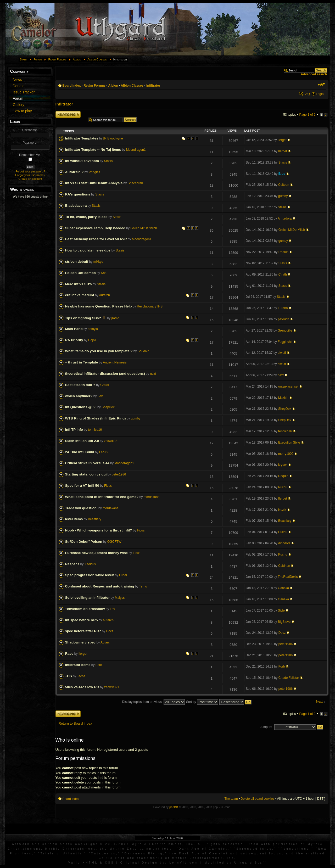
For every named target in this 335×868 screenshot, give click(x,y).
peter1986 (119, 474)
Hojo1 (92, 340)
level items (74, 519)
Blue (282, 174)
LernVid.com (184, 863)
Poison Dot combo (80, 273)
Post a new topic (68, 114)
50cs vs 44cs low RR (82, 687)
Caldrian (284, 566)
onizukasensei (288, 387)
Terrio (143, 586)
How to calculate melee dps (88, 250)
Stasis (108, 161)
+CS (69, 676)
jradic (115, 318)
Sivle (281, 611)
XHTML (90, 863)
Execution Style (289, 443)
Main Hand (74, 329)
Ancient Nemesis (115, 362)
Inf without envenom (82, 161)
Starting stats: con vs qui (86, 474)
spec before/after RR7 (83, 631)
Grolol (104, 385)
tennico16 (95, 430)
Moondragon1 (136, 150)
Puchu (283, 487)
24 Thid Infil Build (80, 452)
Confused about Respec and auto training (100, 586)
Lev (100, 396)
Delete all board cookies (258, 799)
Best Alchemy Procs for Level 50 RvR (96, 239)
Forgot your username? (30, 175)
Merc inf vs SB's (79, 284)
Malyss (120, 598)
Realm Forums (57, 59)
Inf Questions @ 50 (81, 407)
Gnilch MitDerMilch (144, 228)
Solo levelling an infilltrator (88, 598)
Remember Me (30, 155)
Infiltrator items (78, 665)
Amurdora (285, 219)
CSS (110, 863)
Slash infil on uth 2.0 (82, 441)
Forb (99, 665)
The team (231, 799)
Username (30, 130)
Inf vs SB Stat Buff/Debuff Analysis (94, 183)
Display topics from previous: (153, 702)
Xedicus (90, 564)
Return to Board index (75, 723)
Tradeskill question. (81, 508)
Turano (283, 308)
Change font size (322, 84)
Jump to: (266, 727)
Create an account (30, 179)
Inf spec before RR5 (82, 620)
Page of (308, 115)
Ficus (108, 486)
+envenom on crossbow (85, 609)
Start (24, 59)
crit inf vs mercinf (80, 295)
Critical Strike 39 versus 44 (87, 463)
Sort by (202, 702)
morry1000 (286, 454)
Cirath (283, 275)
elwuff (282, 353)
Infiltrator (153, 86)
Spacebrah (135, 183)
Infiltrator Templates (82, 138)
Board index (72, 86)
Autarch (104, 295)
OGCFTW (114, 542)
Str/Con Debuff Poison (84, 542)
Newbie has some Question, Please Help (99, 306)
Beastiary (94, 519)
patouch (284, 319)
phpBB (174, 807)
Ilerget (282, 140)
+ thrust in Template (82, 362)
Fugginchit (285, 342)
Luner (123, 575)
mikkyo (98, 262)
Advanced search (314, 74)
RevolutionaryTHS (150, 306)
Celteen (284, 185)
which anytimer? (79, 396)
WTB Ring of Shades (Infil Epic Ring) (96, 418)
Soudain (143, 351)
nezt (153, 374)
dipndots (284, 543)
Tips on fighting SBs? (83, 318)
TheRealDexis (288, 577)
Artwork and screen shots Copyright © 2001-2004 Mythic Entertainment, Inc (103, 844)
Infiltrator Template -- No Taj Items (93, 150)
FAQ (307, 94)
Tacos (81, 676)
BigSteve (284, 622)
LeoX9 (104, 452)
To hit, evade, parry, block (87, 217)
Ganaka (283, 588)
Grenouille (285, 331)
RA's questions (78, 194)
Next (319, 702)
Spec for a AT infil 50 (82, 486)
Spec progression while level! (90, 575)
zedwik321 (111, 441)
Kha (104, 273)
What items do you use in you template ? (99, 351)
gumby (283, 196)
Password (29, 143)
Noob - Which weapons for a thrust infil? (99, 530)
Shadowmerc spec (80, 642)
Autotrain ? (74, 172)
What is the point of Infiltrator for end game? (102, 497)
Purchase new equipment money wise (96, 553)
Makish (283, 398)
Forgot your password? (30, 171)
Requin (283, 252)
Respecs (72, 564)
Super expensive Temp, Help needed (95, 228)
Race (69, 654)
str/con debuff (77, 262)
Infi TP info (74, 430)
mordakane (152, 497)
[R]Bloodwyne (113, 138)
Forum (38, 59)
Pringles (94, 172)
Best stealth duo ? (80, 385)
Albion (77, 59)
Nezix (282, 510)
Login (320, 94)
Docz (110, 631)
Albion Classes (97, 59)
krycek (283, 465)
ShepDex (108, 407)
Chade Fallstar (289, 678)
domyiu (93, 329)
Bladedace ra (76, 206)
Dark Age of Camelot (203, 849)
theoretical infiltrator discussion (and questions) (105, 374)
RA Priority (74, 340)
